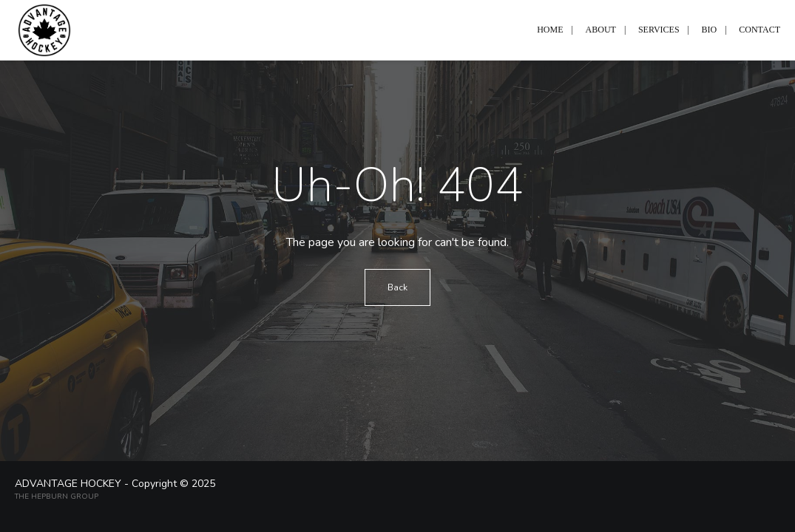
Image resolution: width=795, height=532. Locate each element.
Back (397, 287)
